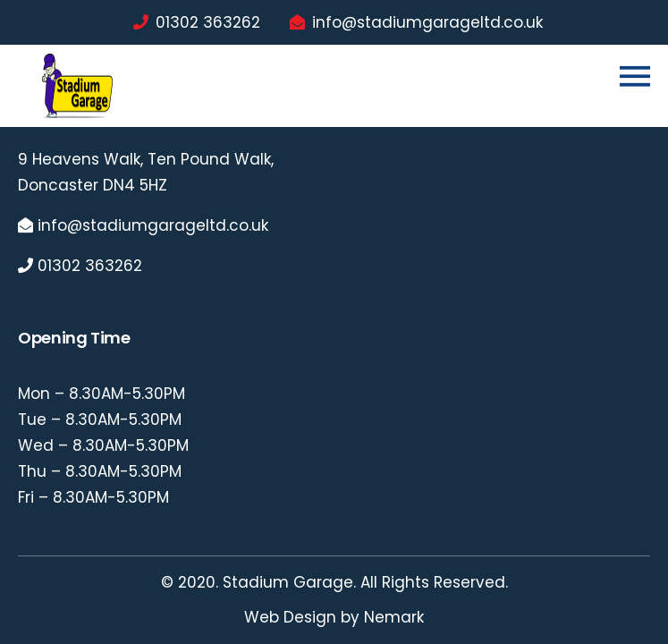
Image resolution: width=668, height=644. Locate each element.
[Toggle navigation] (635, 76)
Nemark (394, 617)
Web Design (290, 617)
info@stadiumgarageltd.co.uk (427, 22)
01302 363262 (208, 22)
